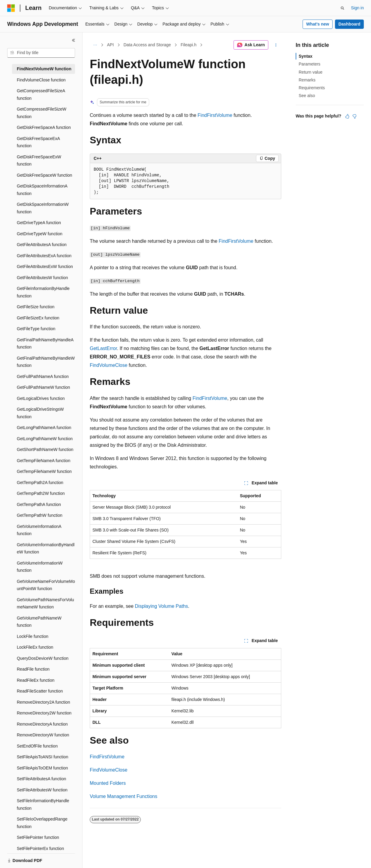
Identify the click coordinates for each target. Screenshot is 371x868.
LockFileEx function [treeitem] (35, 647)
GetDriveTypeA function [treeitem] (39, 223)
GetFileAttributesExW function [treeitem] (45, 266)
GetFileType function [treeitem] (36, 329)
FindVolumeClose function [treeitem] (41, 80)
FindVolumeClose (109, 365)
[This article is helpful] (347, 116)
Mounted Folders (108, 783)
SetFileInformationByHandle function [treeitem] (43, 804)
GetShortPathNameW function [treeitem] (45, 449)
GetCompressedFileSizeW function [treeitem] (42, 113)
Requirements (312, 88)
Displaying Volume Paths (161, 606)
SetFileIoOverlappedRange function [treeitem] (42, 823)
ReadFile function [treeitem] (33, 669)
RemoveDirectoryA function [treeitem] (42, 724)
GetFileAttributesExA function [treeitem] (44, 256)
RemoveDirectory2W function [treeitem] (44, 713)
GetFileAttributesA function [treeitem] (42, 245)
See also (307, 96)
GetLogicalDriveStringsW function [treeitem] (40, 413)
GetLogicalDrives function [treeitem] (41, 398)
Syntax (306, 56)
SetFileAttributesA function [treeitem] (41, 779)
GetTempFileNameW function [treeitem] (44, 471)
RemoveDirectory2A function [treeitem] (43, 702)
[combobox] (41, 53)
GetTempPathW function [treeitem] (40, 515)
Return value (311, 72)
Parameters (309, 64)
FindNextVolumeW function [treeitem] (44, 69)
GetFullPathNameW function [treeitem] (43, 387)
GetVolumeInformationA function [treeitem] (39, 530)
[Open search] (342, 8)
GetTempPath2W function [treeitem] (41, 493)
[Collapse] (74, 40)
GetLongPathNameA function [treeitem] (44, 428)
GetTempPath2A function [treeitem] (40, 483)
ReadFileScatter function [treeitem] (40, 691)
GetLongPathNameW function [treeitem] (45, 439)
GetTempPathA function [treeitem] (39, 504)
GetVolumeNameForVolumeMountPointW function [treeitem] (46, 585)
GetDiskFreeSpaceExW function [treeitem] (39, 161)
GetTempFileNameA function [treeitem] (44, 461)
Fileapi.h (189, 45)
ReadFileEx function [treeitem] (36, 680)
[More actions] (276, 45)
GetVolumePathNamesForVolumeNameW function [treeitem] (45, 603)
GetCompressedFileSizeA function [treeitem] (41, 94)
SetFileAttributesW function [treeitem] (42, 790)
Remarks (307, 80)
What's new (318, 24)
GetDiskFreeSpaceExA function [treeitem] (38, 142)
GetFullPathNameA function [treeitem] (43, 376)
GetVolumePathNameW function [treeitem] (39, 622)
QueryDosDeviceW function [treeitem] (43, 658)
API (111, 45)
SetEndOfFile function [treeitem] (37, 746)
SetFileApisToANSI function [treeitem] (42, 757)
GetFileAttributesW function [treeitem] (42, 278)
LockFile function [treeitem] (33, 636)
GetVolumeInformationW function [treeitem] (40, 567)
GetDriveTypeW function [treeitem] (40, 234)
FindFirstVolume (215, 115)
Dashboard (349, 24)
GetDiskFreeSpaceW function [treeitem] (44, 175)
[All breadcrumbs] (95, 45)
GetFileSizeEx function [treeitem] (38, 318)
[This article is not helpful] (354, 116)
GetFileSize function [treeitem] (36, 307)
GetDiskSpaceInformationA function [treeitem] (42, 190)
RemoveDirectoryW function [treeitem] (43, 735)
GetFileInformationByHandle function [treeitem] (43, 292)
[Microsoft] (11, 8)
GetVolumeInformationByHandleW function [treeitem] (46, 548)
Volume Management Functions (124, 796)
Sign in (357, 8)
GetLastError (103, 348)
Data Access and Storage (147, 45)
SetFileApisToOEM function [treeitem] (42, 768)
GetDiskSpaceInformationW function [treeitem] (43, 208)
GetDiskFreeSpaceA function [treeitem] (44, 127)
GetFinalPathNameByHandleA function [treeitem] (45, 344)
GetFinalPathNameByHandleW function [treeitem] (46, 362)
